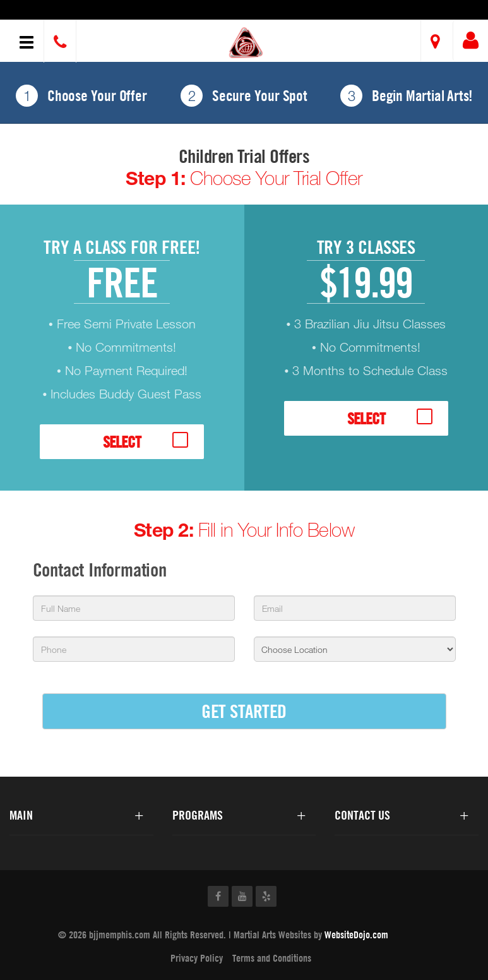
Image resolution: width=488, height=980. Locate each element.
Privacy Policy (197, 958)
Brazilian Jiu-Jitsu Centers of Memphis (110, 11)
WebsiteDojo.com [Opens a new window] (356, 935)
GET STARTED (244, 711)
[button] (246, 43)
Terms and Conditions (272, 958)
